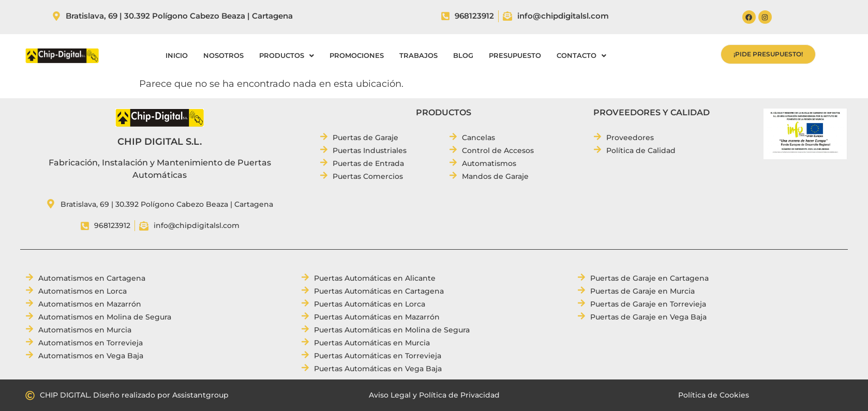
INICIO (177, 55)
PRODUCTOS (287, 55)
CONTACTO (581, 55)
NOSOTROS (223, 55)
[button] (287, 56)
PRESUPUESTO (515, 55)
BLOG (463, 55)
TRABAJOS (418, 55)
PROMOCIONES (357, 55)
